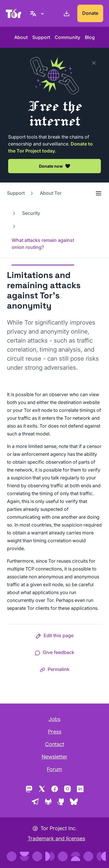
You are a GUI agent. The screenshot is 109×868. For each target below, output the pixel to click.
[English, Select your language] (38, 13)
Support (41, 37)
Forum (54, 769)
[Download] (65, 13)
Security (31, 213)
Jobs (54, 719)
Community (67, 37)
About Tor (51, 193)
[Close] (94, 63)
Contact (55, 744)
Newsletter (54, 757)
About (21, 37)
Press (55, 732)
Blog (90, 37)
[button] (54, 637)
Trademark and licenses (56, 838)
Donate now (55, 166)
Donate (90, 13)
